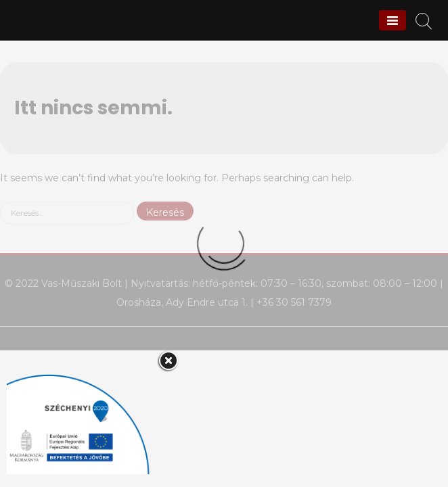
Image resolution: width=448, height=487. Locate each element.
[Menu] (393, 20)
